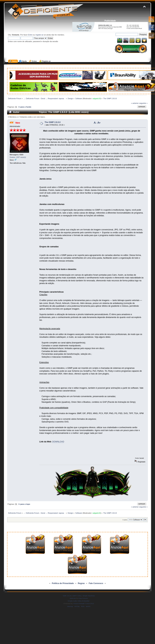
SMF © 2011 (77, 596)
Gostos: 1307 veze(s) (18, 157)
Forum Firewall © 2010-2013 (84, 603)
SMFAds (73, 598)
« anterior (135, 103)
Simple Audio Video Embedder (79, 601)
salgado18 (96, 98)
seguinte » (143, 103)
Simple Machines (89, 596)
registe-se (39, 35)
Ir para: (125, 520)
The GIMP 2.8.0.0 (53, 122)
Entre (30, 35)
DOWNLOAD (58, 442)
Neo (18, 123)
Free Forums (83, 598)
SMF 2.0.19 (67, 596)
